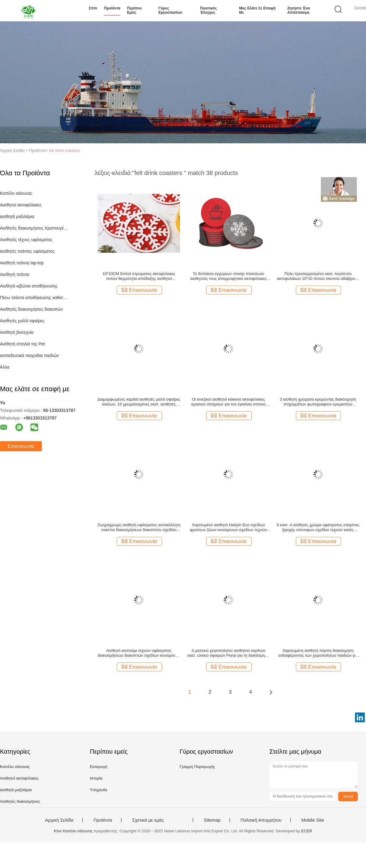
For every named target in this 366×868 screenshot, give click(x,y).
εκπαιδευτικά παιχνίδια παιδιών (30, 355)
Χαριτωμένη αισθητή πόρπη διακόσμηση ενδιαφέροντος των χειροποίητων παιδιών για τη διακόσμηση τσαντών (318, 653)
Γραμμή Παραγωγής (197, 767)
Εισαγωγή (98, 767)
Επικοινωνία (21, 446)
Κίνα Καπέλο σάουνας (73, 831)
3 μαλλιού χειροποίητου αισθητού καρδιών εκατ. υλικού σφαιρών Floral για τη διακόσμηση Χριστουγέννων (228, 653)
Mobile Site (313, 820)
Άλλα (5, 367)
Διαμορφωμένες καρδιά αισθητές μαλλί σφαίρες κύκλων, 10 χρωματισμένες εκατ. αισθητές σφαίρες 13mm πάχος (139, 402)
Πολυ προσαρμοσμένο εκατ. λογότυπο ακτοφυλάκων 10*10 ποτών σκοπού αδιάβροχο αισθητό (318, 276)
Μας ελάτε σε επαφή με (257, 10)
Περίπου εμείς (134, 10)
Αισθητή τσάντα (15, 274)
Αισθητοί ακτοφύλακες (21, 205)
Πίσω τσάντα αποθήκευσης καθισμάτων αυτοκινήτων (35, 298)
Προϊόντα (112, 8)
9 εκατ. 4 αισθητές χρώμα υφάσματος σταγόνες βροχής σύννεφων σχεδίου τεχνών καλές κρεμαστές (318, 527)
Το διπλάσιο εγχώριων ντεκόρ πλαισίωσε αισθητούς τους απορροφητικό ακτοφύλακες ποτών (228, 276)
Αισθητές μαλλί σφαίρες (22, 321)
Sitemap (212, 820)
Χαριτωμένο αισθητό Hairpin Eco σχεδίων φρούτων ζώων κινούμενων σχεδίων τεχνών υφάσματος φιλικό (229, 527)
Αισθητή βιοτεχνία (17, 332)
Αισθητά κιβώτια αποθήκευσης (29, 286)
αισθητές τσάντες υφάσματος (27, 251)
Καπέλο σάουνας (16, 193)
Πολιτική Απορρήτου (261, 820)
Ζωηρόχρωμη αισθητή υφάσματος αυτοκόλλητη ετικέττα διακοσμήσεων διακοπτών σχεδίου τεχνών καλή (139, 527)
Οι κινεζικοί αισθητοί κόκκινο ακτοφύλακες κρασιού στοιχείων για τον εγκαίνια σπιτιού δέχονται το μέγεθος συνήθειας (228, 402)
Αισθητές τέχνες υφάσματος (26, 240)
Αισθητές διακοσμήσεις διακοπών (32, 309)
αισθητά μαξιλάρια (17, 216)
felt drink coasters (64, 150)
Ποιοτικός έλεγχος (208, 10)
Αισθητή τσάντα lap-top (22, 263)
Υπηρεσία (98, 790)
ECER (307, 831)
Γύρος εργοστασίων (170, 10)
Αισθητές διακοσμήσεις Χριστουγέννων (35, 228)
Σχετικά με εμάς (148, 820)
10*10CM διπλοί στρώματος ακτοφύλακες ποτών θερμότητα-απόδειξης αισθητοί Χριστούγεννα (139, 276)
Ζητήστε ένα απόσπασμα (299, 10)
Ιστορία (96, 778)
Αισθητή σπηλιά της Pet (22, 344)
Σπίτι (93, 8)
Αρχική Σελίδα (59, 820)
